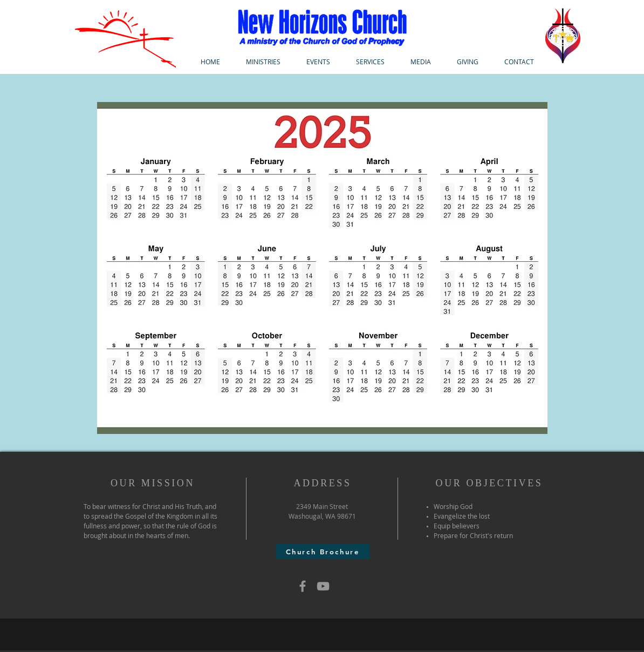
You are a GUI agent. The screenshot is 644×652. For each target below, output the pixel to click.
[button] (263, 62)
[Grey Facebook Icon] (303, 586)
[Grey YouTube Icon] (323, 586)
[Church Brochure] (323, 552)
